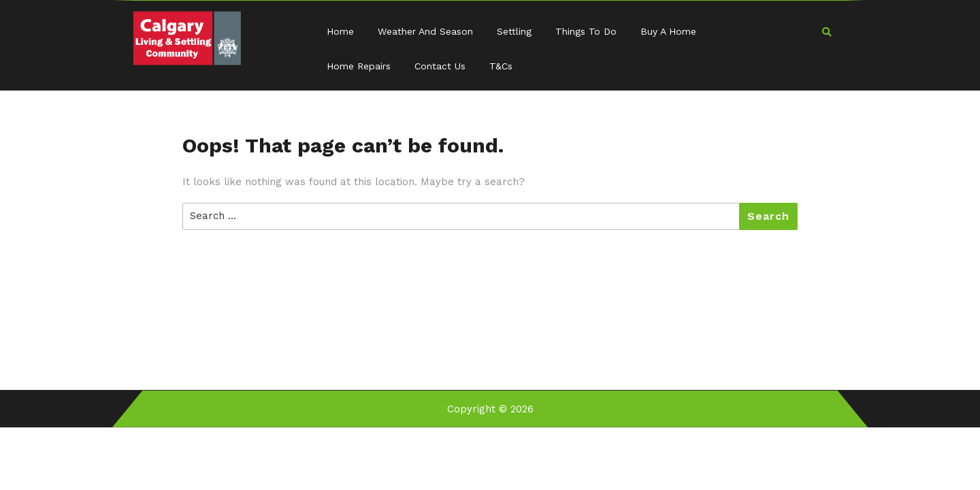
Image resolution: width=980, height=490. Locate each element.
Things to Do (586, 31)
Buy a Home (668, 31)
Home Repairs (359, 66)
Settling (514, 31)
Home (340, 31)
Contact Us (440, 66)
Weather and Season (425, 31)
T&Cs (501, 66)
